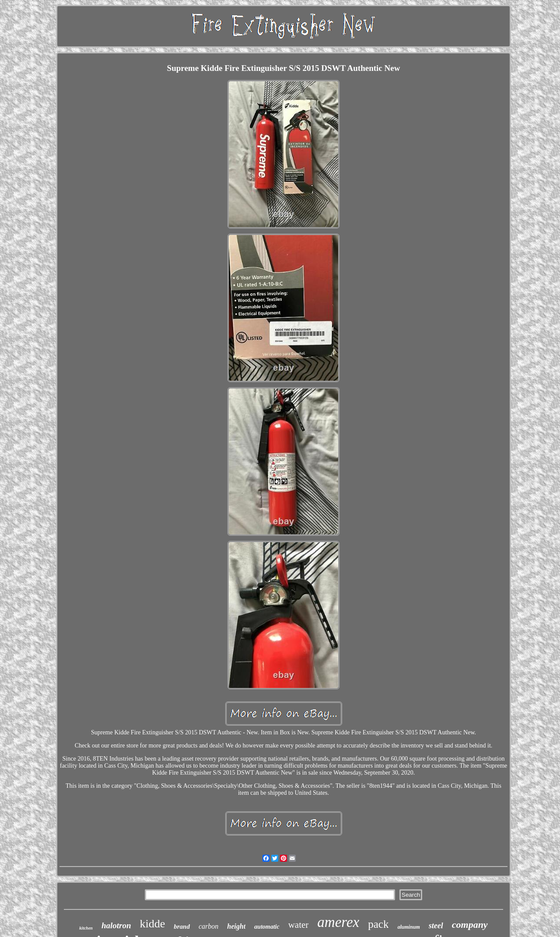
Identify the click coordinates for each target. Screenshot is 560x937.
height (236, 926)
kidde (153, 924)
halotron (116, 925)
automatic (267, 927)
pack (378, 924)
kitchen (86, 928)
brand (182, 926)
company (470, 925)
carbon (208, 926)
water (299, 925)
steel (436, 926)
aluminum (408, 927)
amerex (338, 922)
